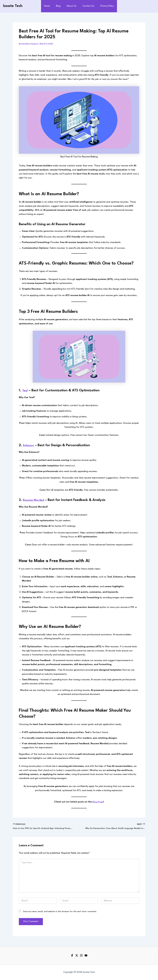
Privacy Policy (105, 6)
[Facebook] (72, 956)
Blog (59, 6)
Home (49, 6)
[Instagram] (81, 956)
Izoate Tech (13, 6)
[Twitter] (77, 956)
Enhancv (30, 445)
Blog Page (98, 802)
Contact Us (87, 6)
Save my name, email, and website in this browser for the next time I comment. (60, 912)
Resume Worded (36, 500)
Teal (25, 390)
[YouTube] (86, 956)
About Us (72, 6)
